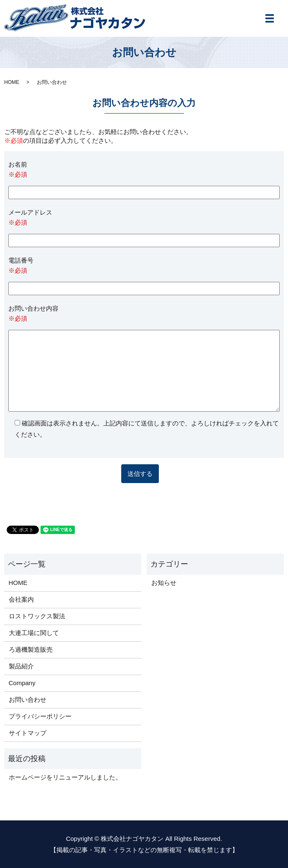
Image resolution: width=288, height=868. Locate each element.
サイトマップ (28, 733)
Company (22, 683)
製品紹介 (21, 666)
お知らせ (164, 583)
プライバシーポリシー (40, 716)
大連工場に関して (34, 633)
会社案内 (21, 599)
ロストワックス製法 (37, 616)
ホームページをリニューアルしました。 (65, 777)
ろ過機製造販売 (31, 649)
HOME (12, 82)
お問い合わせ (28, 700)
